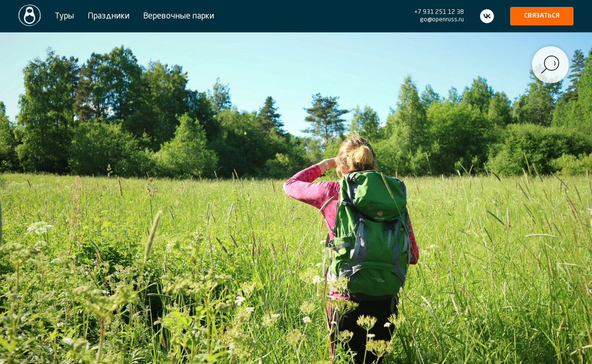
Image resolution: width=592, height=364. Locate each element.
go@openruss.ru (442, 20)
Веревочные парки (179, 16)
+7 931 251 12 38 (439, 12)
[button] (542, 16)
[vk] (487, 16)
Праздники (109, 16)
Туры (64, 16)
